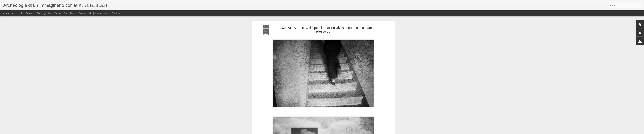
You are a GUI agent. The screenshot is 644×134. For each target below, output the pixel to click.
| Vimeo (57, 13)
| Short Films (69, 13)
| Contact (29, 13)
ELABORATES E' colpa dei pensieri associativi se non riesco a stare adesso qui (323, 30)
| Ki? (20, 13)
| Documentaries (101, 13)
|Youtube (116, 13)
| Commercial (84, 13)
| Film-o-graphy (43, 13)
